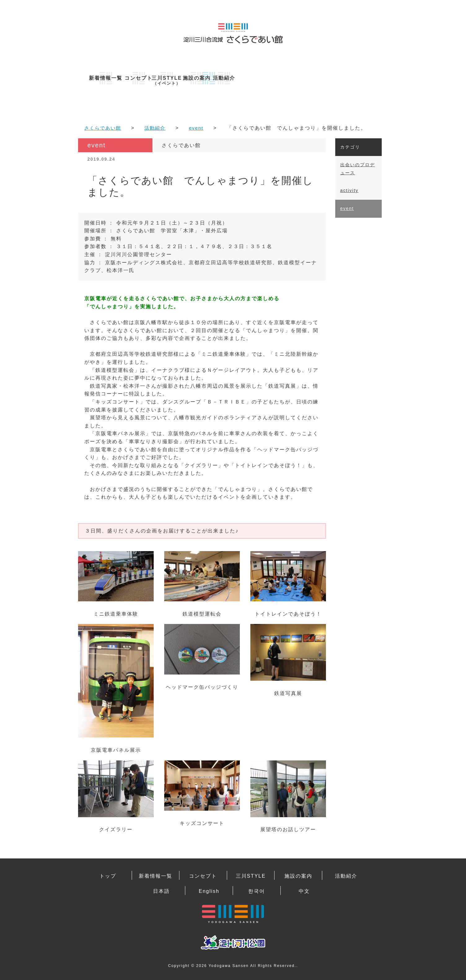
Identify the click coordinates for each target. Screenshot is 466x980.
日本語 (161, 889)
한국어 (257, 889)
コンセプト (171, 78)
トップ (108, 875)
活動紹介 (357, 78)
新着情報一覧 (109, 78)
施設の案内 (295, 78)
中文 (304, 889)
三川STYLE (233, 80)
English (209, 889)
